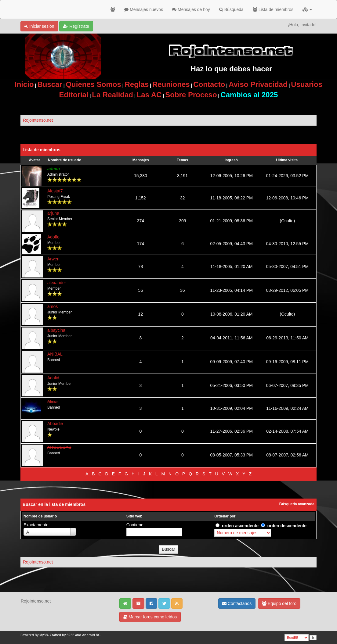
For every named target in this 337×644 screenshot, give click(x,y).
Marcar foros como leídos (150, 617)
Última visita (287, 160)
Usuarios (307, 84)
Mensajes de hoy (191, 9)
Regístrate (76, 26)
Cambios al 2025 (249, 95)
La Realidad (112, 95)
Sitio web (134, 516)
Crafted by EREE (62, 635)
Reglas (137, 84)
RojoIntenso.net (38, 120)
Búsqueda (231, 9)
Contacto (209, 84)
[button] (307, 9)
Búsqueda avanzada (297, 504)
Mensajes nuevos (144, 9)
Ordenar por (225, 516)
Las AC (149, 95)
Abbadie (55, 424)
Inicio (24, 84)
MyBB (44, 635)
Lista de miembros (273, 9)
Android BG (91, 635)
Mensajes (141, 160)
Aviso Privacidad (258, 84)
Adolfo (53, 237)
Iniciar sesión (39, 26)
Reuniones (171, 84)
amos (53, 306)
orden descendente (287, 526)
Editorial (74, 95)
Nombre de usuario (65, 160)
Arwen (53, 259)
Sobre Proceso (191, 95)
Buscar (50, 84)
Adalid (53, 378)
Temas (182, 160)
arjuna (53, 213)
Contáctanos (237, 603)
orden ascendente (240, 526)
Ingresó (231, 160)
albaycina (56, 330)
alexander (57, 283)
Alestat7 (55, 191)
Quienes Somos (93, 84)
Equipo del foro (279, 603)
